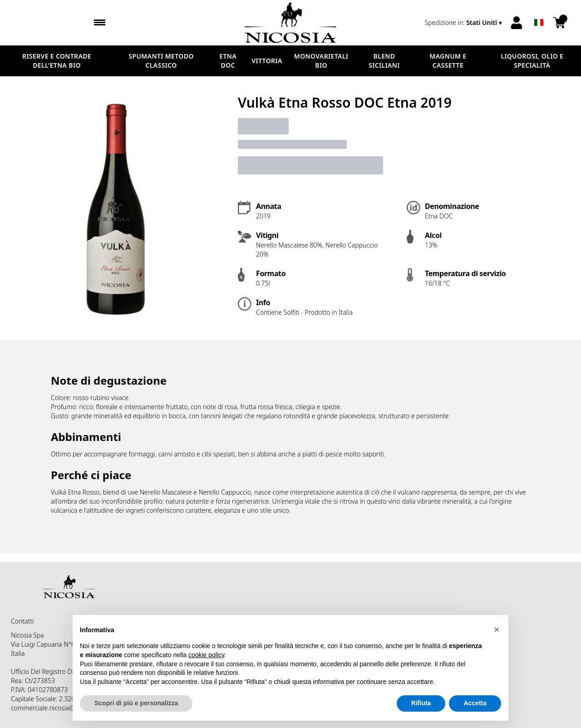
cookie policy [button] (206, 655)
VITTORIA (267, 61)
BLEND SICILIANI (384, 61)
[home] (290, 23)
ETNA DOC (228, 61)
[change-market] (464, 23)
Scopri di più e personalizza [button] (136, 703)
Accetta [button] (475, 703)
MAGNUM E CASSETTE (448, 61)
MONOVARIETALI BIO (321, 61)
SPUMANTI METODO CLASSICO (161, 61)
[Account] (517, 23)
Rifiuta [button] (421, 703)
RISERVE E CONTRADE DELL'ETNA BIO (57, 61)
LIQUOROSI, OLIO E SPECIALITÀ (532, 61)
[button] (497, 629)
